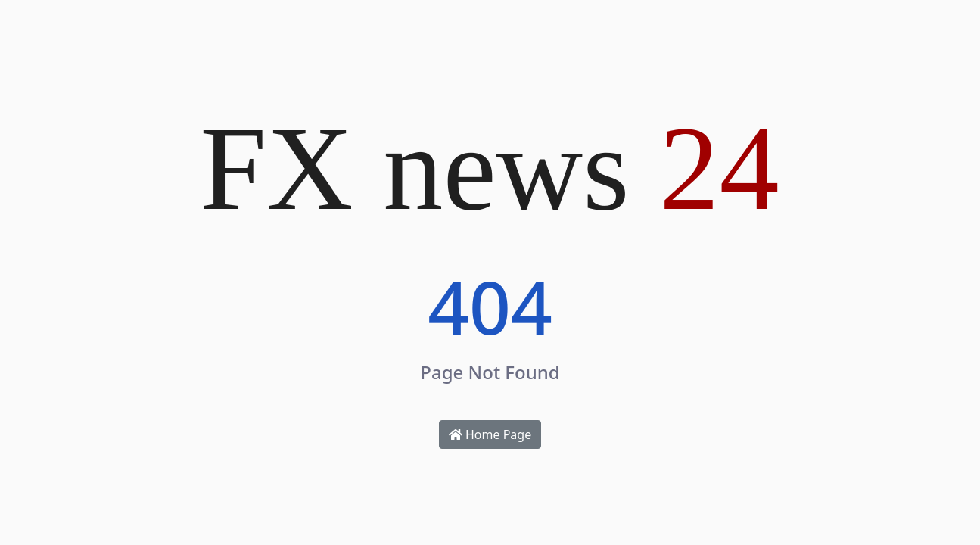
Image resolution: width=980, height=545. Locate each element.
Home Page (490, 434)
